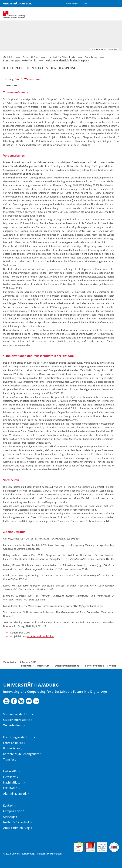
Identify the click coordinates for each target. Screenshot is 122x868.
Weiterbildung (13, 725)
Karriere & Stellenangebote (21, 754)
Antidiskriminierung (16, 828)
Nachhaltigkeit (13, 783)
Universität (10, 771)
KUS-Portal (72, 3)
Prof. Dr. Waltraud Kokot (28, 79)
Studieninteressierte (17, 720)
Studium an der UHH (17, 714)
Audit (88, 844)
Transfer (9, 759)
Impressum (43, 666)
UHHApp (9, 817)
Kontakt (8, 806)
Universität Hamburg (18, 3)
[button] (110, 4)
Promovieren (12, 748)
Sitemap (112, 666)
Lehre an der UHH (15, 743)
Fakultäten (10, 788)
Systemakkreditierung (114, 844)
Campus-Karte (13, 811)
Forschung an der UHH (18, 737)
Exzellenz (9, 777)
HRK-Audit (100, 846)
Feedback (26, 666)
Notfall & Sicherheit (16, 822)
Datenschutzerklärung (67, 666)
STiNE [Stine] (84, 3)
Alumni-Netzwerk (15, 794)
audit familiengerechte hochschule (78, 847)
